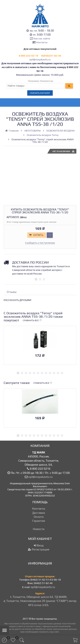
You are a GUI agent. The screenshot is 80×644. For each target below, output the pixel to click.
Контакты (42, 42)
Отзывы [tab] (12, 292)
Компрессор (47, 81)
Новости (39, 529)
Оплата (39, 517)
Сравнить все (32, 320)
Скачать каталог (40, 93)
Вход (39, 545)
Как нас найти (42, 38)
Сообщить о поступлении (40, 243)
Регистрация (39, 549)
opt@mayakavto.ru (40, 59)
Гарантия (39, 521)
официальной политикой (57, 626)
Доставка (39, 513)
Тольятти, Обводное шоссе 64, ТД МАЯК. (40, 597)
